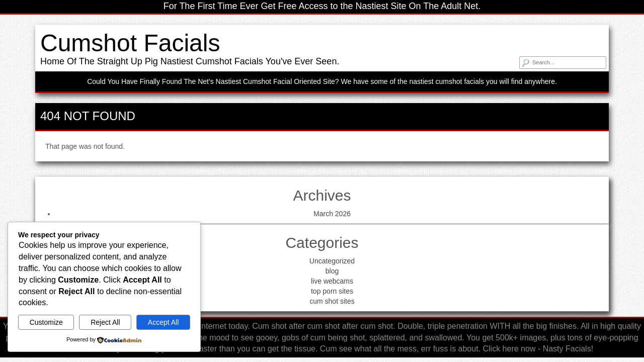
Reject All (105, 322)
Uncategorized (332, 261)
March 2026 (332, 214)
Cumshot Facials (130, 43)
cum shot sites (332, 301)
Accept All (163, 322)
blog (332, 271)
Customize (46, 322)
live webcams (332, 281)
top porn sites (332, 291)
